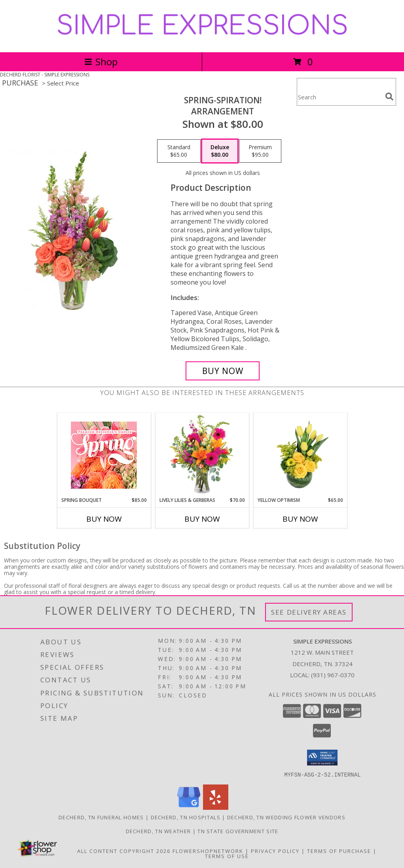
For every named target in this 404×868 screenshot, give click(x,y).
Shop (101, 62)
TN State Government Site (238, 831)
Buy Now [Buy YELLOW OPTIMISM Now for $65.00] (300, 519)
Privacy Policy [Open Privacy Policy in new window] (275, 851)
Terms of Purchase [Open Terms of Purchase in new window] (339, 851)
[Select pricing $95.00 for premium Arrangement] (260, 151)
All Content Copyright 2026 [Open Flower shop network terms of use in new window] (124, 851)
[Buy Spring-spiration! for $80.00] (223, 371)
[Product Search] (340, 97)
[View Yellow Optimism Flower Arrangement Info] (300, 455)
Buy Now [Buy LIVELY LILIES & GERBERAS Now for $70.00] (202, 519)
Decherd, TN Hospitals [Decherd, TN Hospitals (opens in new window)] (186, 817)
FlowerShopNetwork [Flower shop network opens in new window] (208, 851)
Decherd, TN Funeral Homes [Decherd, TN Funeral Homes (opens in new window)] (101, 817)
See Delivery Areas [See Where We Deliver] (309, 612)
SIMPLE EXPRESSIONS (202, 26)
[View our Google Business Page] (189, 807)
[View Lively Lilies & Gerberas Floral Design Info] (202, 455)
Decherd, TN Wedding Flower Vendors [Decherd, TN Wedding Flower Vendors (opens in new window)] (286, 817)
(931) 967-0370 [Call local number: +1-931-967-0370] (333, 675)
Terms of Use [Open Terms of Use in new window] (227, 856)
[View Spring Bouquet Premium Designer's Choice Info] (104, 455)
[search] (389, 97)
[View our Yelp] (216, 807)
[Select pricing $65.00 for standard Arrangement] (179, 151)
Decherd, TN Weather (158, 831)
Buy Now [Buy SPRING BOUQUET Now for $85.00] (104, 519)
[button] (322, 758)
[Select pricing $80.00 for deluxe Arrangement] (220, 151)
